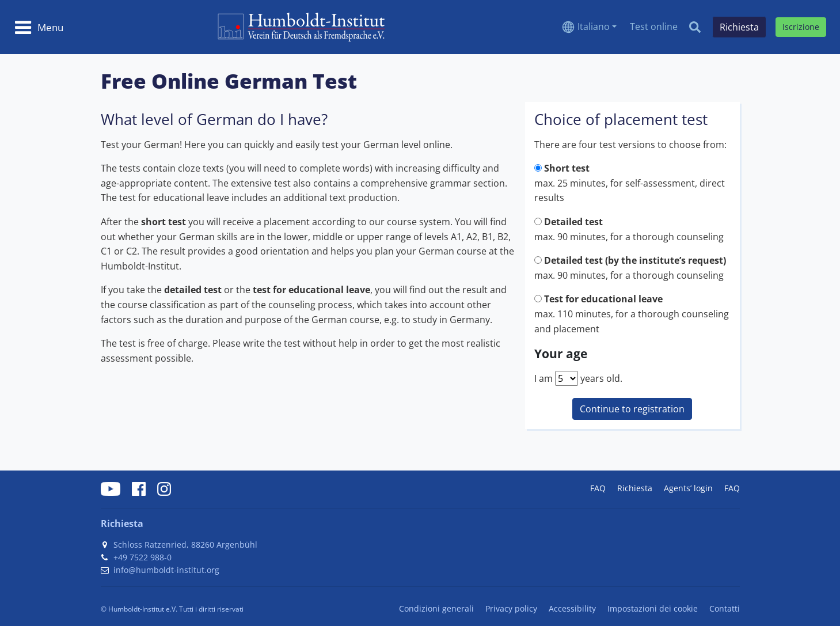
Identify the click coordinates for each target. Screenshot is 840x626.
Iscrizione (801, 27)
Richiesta (635, 488)
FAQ (598, 488)
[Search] (695, 27)
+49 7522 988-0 (142, 557)
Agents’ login (688, 488)
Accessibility (572, 608)
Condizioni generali (436, 608)
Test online (654, 26)
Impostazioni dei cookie (653, 608)
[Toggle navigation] (39, 27)
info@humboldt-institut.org (166, 570)
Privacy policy (511, 608)
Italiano (594, 26)
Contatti (725, 608)
